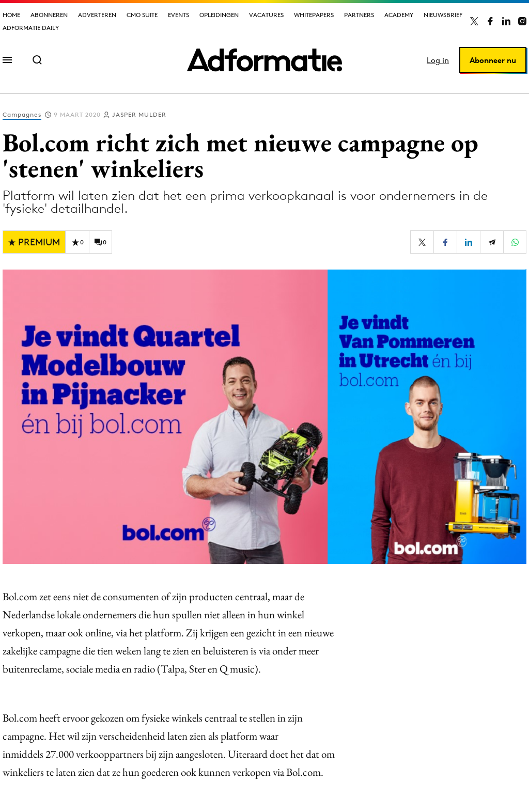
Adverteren (97, 15)
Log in (438, 60)
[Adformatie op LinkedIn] (506, 21)
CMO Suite (142, 15)
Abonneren (49, 15)
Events (178, 15)
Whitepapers (314, 15)
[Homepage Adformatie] (264, 60)
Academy (399, 15)
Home (11, 15)
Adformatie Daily (31, 28)
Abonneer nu (493, 60)
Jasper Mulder (139, 114)
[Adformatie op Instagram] (522, 21)
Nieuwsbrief (443, 15)
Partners (359, 15)
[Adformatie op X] (474, 21)
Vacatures (266, 15)
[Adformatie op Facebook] (490, 21)
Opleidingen (219, 15)
